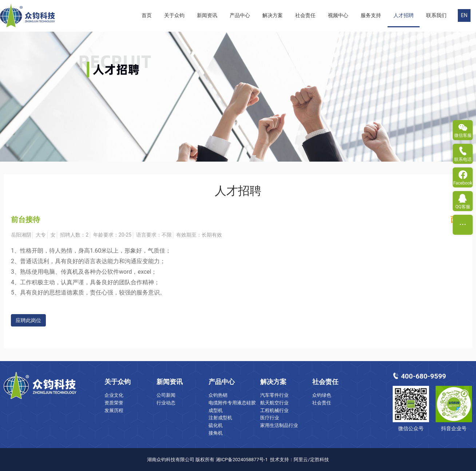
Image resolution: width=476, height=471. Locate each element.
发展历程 (114, 410)
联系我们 (436, 15)
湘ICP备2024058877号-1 (242, 460)
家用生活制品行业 (279, 425)
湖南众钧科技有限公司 (171, 460)
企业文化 (114, 395)
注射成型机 (220, 418)
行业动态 (166, 403)
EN (464, 15)
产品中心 (240, 15)
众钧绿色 (322, 395)
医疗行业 (270, 418)
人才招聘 (404, 15)
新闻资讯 (207, 15)
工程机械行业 (274, 410)
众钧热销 (218, 395)
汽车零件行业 (274, 395)
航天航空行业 (274, 403)
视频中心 (338, 15)
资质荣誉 (114, 403)
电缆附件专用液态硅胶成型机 (232, 407)
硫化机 (216, 425)
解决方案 (273, 15)
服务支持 (371, 15)
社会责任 (305, 15)
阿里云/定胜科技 (311, 460)
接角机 (216, 433)
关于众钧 (174, 15)
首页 (147, 15)
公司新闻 (166, 395)
